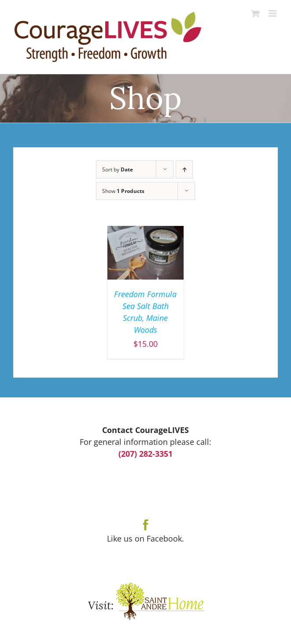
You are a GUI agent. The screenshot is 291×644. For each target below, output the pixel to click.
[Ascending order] (184, 169)
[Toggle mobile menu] (273, 13)
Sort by (118, 169)
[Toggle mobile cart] (255, 13)
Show (123, 191)
